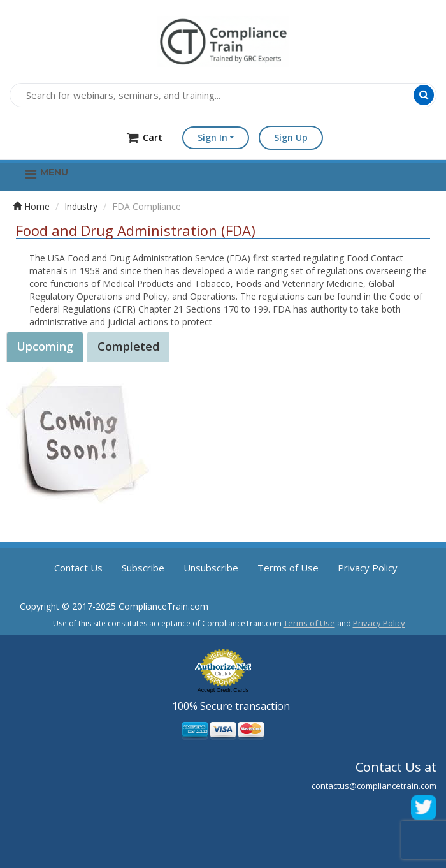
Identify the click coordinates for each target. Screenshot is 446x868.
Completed (128, 346)
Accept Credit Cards (223, 690)
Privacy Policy (368, 568)
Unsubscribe (211, 568)
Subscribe (143, 568)
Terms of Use (288, 568)
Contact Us (78, 568)
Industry (81, 206)
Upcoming (45, 346)
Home (31, 206)
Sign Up (291, 137)
